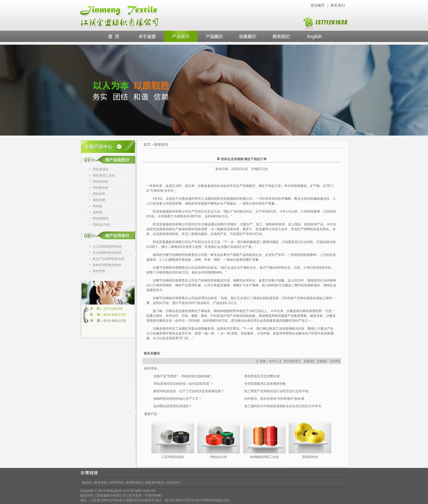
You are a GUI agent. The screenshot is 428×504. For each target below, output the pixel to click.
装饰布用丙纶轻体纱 (107, 265)
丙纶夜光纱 (101, 188)
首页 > (148, 145)
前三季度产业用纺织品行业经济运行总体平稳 (276, 391)
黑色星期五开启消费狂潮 (262, 376)
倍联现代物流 (155, 483)
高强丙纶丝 (310, 457)
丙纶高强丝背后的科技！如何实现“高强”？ (184, 384)
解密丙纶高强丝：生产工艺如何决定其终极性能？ (189, 391)
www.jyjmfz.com (117, 491)
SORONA (116, 483)
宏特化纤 (173, 483)
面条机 (87, 483)
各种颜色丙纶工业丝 (264, 457)
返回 (309, 361)
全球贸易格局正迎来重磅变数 (265, 384)
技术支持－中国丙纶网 (145, 495)
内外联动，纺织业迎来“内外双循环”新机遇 (274, 399)
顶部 (322, 361)
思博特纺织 (134, 483)
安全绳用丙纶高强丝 (107, 253)
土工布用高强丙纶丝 (107, 247)
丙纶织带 (99, 194)
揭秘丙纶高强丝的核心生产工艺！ (178, 399)
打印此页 (292, 361)
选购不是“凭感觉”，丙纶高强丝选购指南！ (184, 376)
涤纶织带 (99, 200)
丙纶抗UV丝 (101, 225)
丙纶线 (97, 206)
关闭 (335, 361)
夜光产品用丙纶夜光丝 (109, 259)
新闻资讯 (161, 145)
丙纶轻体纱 (101, 182)
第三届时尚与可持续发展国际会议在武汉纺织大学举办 (283, 406)
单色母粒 (101, 483)
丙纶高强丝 (101, 169)
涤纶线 (97, 212)
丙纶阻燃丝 (101, 218)
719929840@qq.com (215, 500)
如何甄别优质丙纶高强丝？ (173, 406)
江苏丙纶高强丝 (173, 457)
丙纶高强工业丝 (104, 175)
